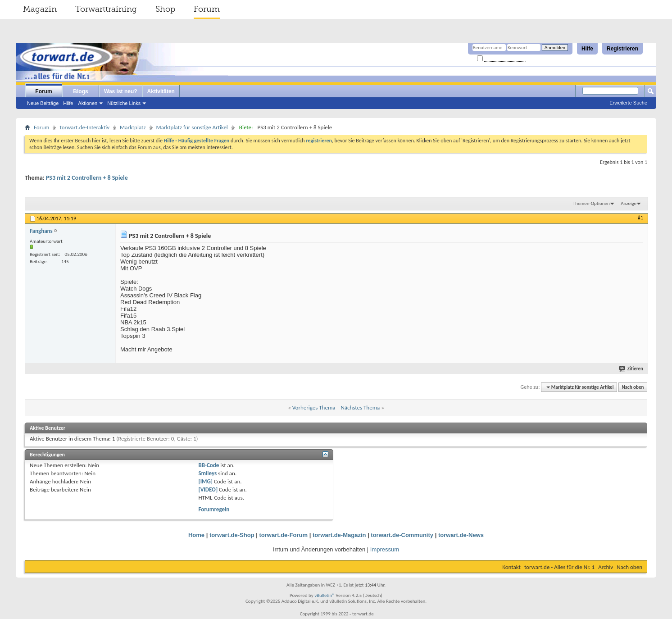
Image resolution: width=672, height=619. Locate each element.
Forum (207, 9)
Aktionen (88, 103)
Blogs (80, 91)
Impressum (385, 549)
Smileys (207, 473)
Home (196, 535)
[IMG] (205, 481)
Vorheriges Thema (314, 407)
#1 (640, 218)
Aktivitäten (161, 91)
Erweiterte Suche (628, 103)
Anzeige (629, 203)
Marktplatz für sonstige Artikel (192, 127)
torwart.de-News (461, 535)
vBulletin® (325, 595)
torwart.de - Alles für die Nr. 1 (559, 567)
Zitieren (631, 369)
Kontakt (511, 567)
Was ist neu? (121, 91)
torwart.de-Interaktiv (84, 127)
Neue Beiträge (43, 103)
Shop (165, 9)
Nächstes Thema (360, 407)
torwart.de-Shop (232, 535)
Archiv (606, 567)
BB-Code (209, 465)
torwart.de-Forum (284, 535)
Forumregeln (214, 509)
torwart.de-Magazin (339, 535)
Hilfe (587, 49)
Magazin (40, 9)
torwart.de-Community (402, 535)
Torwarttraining (106, 9)
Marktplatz (133, 127)
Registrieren (622, 49)
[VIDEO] (208, 489)
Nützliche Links (124, 103)
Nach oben (633, 387)
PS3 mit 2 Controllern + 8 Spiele (87, 178)
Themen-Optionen (591, 203)
